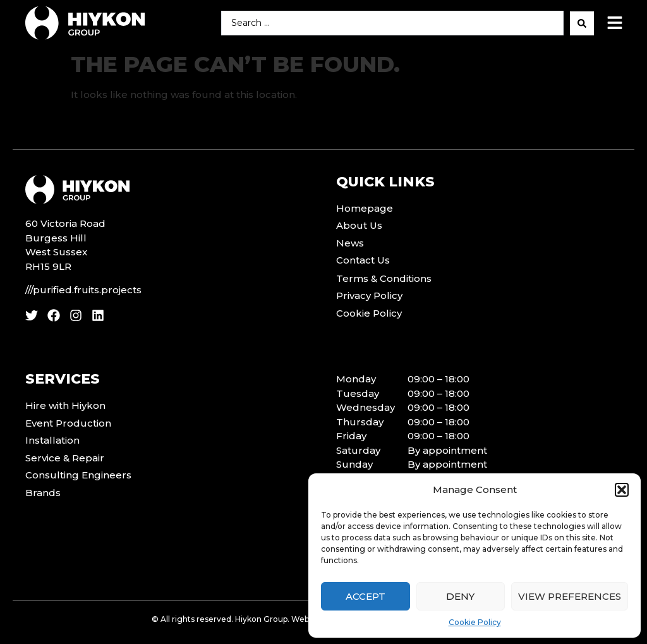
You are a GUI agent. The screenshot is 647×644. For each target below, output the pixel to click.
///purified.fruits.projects (83, 290)
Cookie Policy (475, 622)
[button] (622, 490)
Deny (460, 596)
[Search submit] (582, 23)
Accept (366, 596)
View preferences (570, 596)
